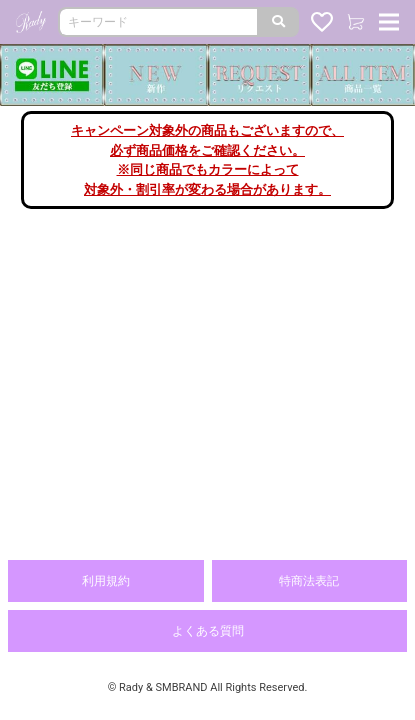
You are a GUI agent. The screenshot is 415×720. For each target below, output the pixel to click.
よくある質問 (208, 631)
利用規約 (106, 581)
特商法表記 (309, 581)
